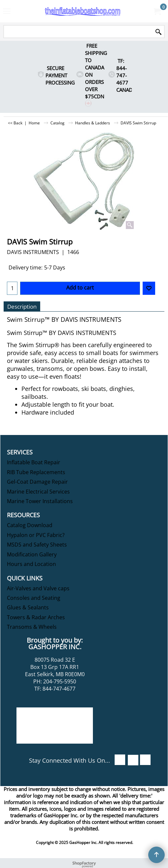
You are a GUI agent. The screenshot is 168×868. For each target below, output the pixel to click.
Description (22, 306)
